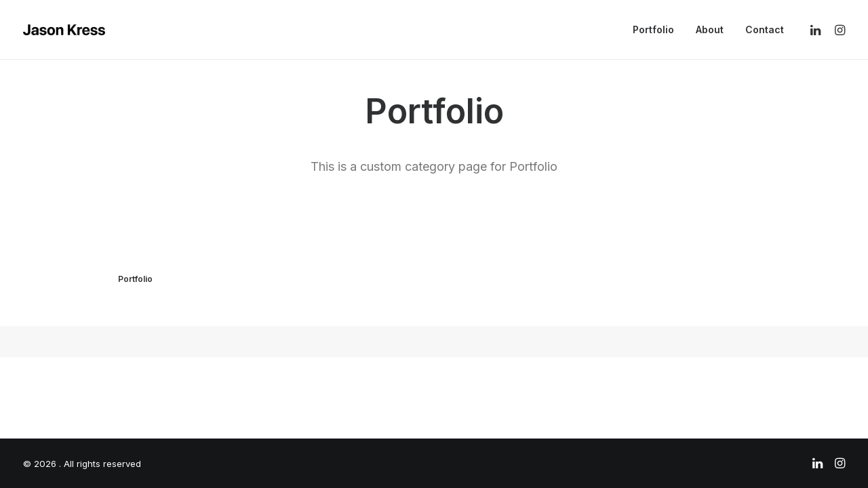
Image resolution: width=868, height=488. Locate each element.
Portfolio (653, 29)
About (710, 29)
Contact (765, 29)
